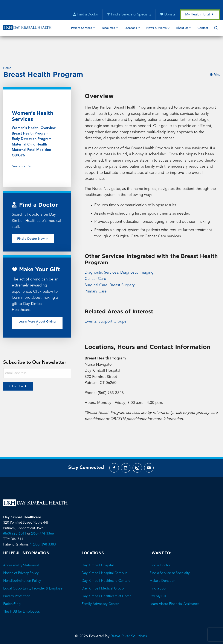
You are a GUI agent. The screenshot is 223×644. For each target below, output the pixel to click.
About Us (182, 28)
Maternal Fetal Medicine (31, 130)
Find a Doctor (160, 547)
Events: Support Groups (105, 302)
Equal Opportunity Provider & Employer (33, 570)
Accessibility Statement (21, 547)
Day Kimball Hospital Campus (104, 555)
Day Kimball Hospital (98, 547)
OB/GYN (19, 135)
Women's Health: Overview (34, 108)
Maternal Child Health (29, 124)
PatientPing (12, 586)
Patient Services (82, 28)
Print (215, 55)
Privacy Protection (17, 578)
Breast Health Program (30, 114)
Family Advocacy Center (100, 586)
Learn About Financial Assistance (175, 586)
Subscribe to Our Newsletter (36, 343)
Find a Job (158, 570)
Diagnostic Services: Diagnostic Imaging (119, 253)
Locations (131, 28)
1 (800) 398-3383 (43, 526)
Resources (108, 28)
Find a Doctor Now (33, 219)
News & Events (156, 28)
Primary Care (96, 272)
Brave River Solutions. (129, 618)
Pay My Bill (158, 578)
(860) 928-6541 (15, 515)
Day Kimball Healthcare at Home (107, 578)
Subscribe (16, 367)
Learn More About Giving (37, 304)
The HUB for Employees (21, 594)
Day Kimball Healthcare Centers (106, 563)
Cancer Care (95, 259)
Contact (203, 28)
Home (7, 48)
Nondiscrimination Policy (22, 563)
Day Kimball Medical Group (103, 570)
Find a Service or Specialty (170, 555)
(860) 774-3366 (42, 515)
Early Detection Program (32, 119)
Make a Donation (162, 563)
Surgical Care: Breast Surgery (110, 266)
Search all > (21, 147)
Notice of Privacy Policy (21, 555)
